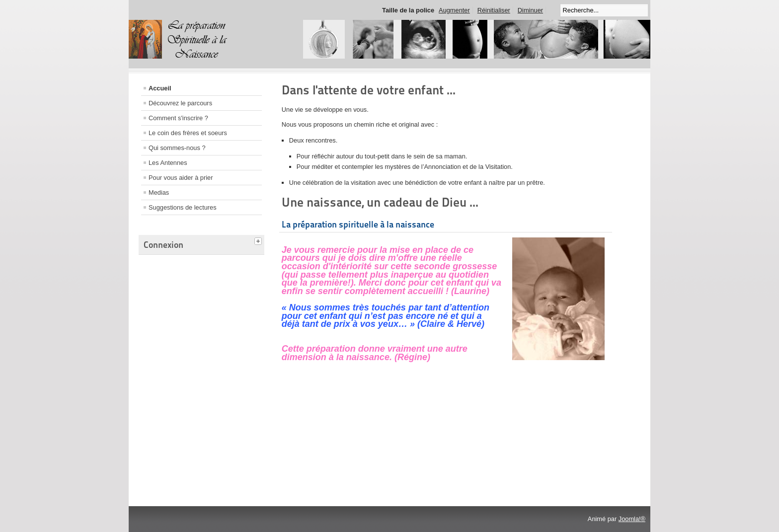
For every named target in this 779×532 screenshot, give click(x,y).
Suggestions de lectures (183, 207)
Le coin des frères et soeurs (188, 133)
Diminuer (530, 10)
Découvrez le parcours (180, 103)
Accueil (160, 88)
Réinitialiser (494, 10)
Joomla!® (632, 519)
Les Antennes (168, 163)
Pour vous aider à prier (181, 178)
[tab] (259, 240)
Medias (159, 192)
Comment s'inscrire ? (178, 118)
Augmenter (454, 10)
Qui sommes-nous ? (177, 148)
